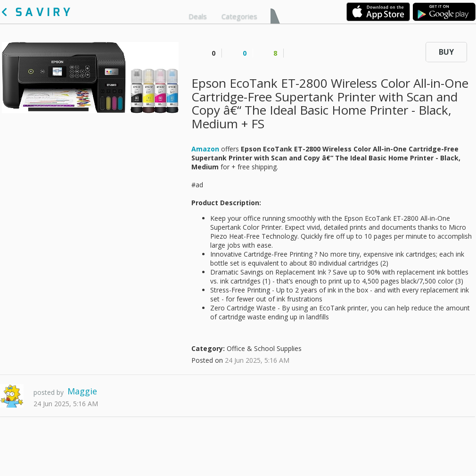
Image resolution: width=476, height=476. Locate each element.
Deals (198, 16)
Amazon (205, 149)
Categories (239, 16)
